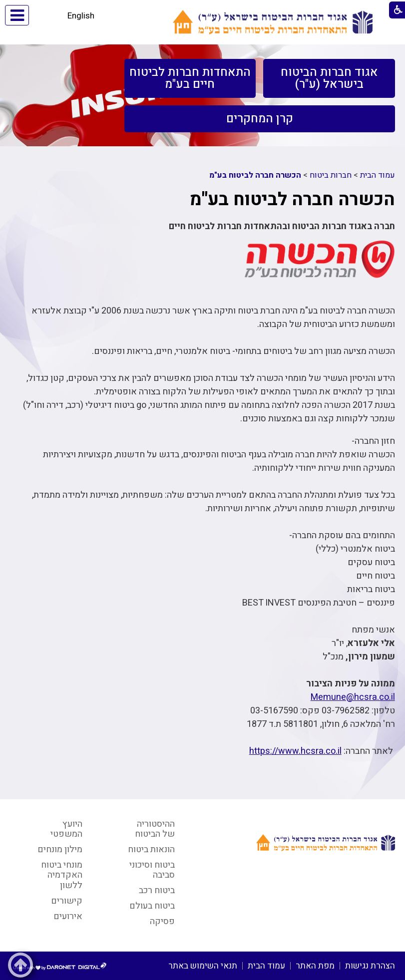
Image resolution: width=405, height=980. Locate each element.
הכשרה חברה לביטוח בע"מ (255, 175)
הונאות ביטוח (151, 849)
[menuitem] (329, 78)
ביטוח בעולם (152, 906)
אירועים (68, 916)
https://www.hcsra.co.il (295, 751)
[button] (46, 15)
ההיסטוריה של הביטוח (155, 829)
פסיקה (162, 921)
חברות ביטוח (331, 175)
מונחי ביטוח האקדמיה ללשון (62, 875)
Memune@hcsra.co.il (353, 697)
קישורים (67, 901)
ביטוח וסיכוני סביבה (152, 870)
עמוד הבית (378, 175)
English (81, 16)
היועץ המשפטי (66, 829)
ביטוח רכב (157, 890)
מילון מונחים (60, 849)
